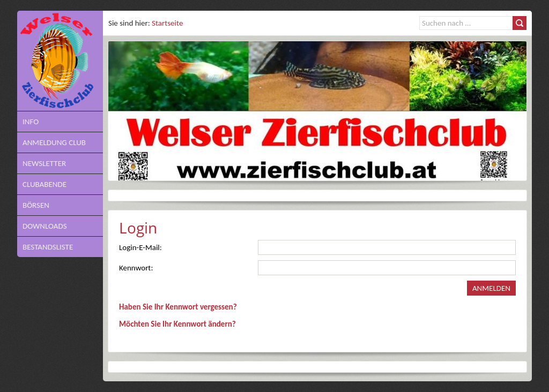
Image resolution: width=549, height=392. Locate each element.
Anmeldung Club (54, 142)
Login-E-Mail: (140, 247)
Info (31, 122)
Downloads (45, 226)
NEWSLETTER (44, 163)
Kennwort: (136, 268)
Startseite (167, 23)
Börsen (36, 205)
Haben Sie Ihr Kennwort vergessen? (178, 307)
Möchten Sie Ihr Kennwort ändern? (177, 324)
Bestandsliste (48, 247)
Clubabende (44, 184)
